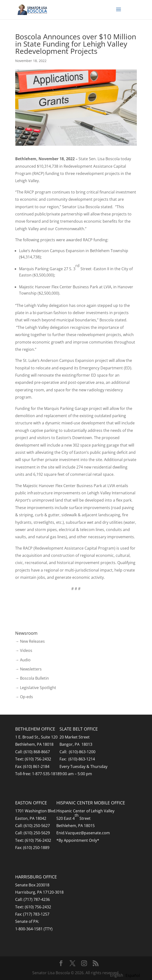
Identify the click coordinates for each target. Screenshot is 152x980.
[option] (133, 975)
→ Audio (23, 660)
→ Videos (24, 650)
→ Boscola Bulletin (32, 678)
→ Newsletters (28, 669)
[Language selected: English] (126, 975)
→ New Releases (30, 641)
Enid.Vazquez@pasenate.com (83, 833)
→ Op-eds (24, 697)
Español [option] (133, 975)
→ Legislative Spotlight (36, 688)
